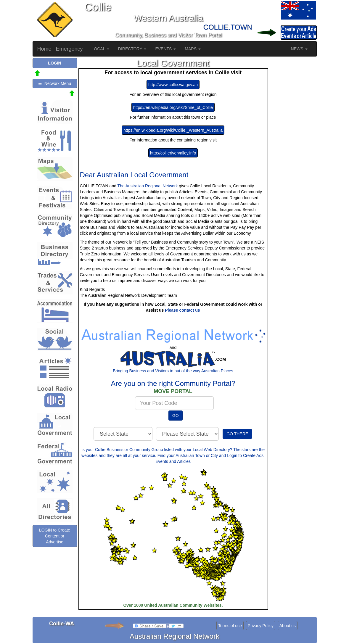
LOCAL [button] (100, 49)
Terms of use (230, 626)
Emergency (69, 49)
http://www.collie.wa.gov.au (173, 85)
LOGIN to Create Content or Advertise (55, 536)
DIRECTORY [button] (132, 49)
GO (176, 416)
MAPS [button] (193, 49)
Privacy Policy (261, 626)
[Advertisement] (293, 147)
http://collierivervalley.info (173, 153)
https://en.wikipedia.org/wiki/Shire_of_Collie (173, 107)
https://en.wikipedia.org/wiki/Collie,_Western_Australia (173, 130)
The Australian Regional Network (148, 186)
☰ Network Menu (55, 83)
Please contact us (182, 310)
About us (288, 626)
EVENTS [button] (165, 49)
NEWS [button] (299, 49)
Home (44, 49)
